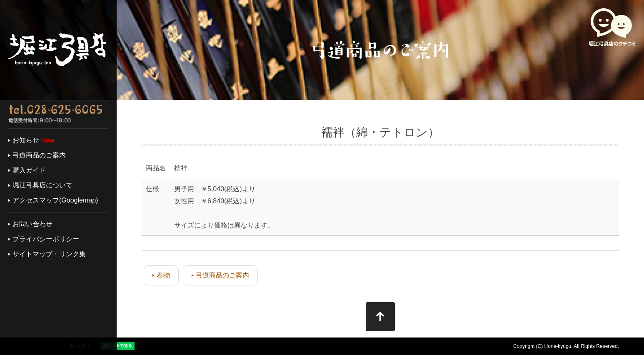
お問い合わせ (32, 224)
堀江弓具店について (42, 185)
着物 (163, 275)
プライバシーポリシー (46, 239)
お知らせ (26, 140)
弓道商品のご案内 (39, 155)
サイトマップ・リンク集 (49, 254)
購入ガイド (29, 170)
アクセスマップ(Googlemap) (55, 200)
